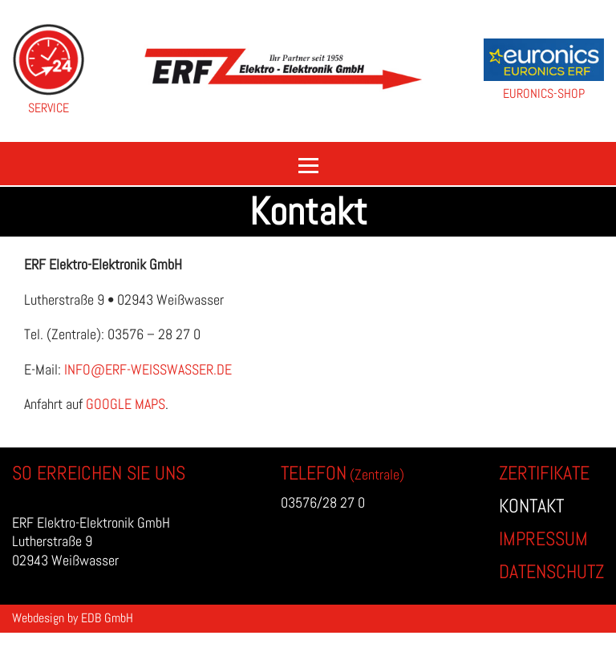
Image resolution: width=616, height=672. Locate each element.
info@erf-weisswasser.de (148, 369)
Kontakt (531, 506)
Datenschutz (551, 571)
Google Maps (126, 404)
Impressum (543, 538)
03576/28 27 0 (323, 502)
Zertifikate (544, 473)
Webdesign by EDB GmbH (73, 618)
